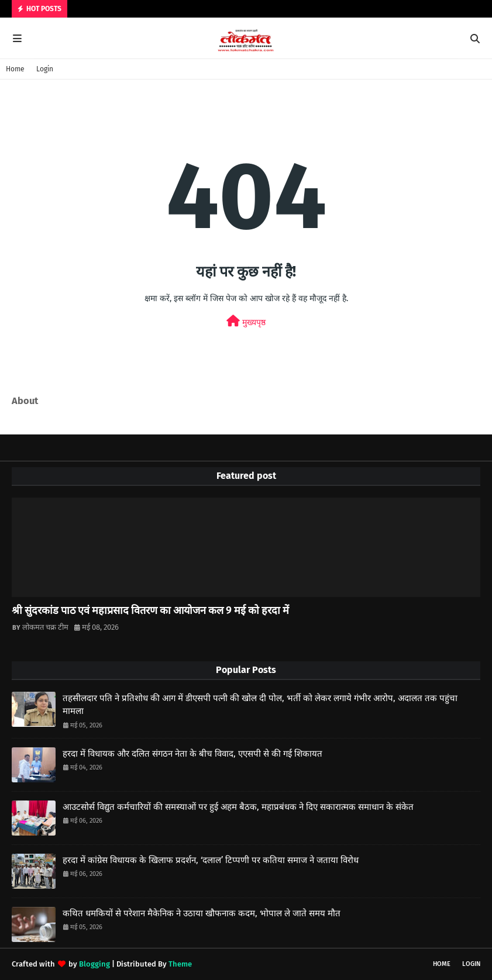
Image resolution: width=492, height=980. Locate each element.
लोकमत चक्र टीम (45, 627)
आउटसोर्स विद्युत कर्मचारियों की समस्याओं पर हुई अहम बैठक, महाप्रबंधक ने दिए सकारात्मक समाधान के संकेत (238, 807)
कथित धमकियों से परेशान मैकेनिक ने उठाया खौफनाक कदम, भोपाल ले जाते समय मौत (202, 913)
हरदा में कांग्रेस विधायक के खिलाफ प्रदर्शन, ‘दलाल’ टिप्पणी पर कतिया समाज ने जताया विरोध (211, 860)
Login (45, 69)
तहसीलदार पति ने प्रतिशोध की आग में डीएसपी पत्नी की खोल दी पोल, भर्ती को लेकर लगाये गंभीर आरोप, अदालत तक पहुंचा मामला (260, 705)
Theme (180, 964)
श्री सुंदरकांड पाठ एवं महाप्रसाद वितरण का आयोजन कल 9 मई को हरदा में (150, 610)
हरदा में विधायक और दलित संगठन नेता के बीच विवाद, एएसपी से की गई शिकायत (192, 754)
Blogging (94, 964)
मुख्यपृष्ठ (246, 321)
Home (15, 69)
